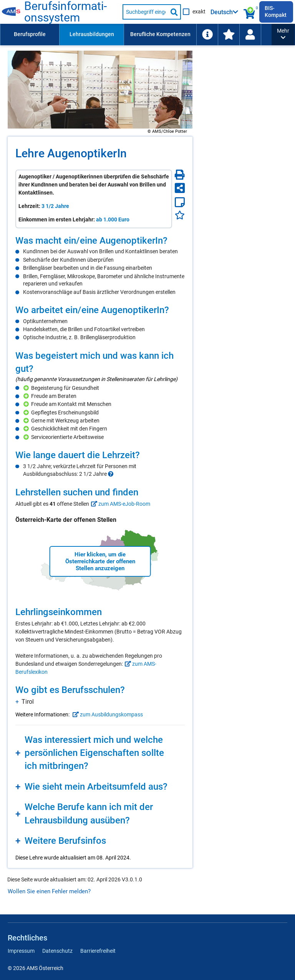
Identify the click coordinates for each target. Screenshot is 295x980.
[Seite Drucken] (180, 175)
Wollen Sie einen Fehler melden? (49, 891)
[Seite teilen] (180, 188)
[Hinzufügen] (27, 388)
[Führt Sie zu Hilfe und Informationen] (207, 35)
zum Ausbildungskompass (107, 714)
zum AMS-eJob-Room (120, 504)
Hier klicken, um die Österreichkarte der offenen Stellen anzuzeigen (100, 561)
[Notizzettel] (180, 202)
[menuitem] (30, 35)
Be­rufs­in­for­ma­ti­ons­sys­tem (65, 12)
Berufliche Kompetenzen (160, 34)
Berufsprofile (30, 34)
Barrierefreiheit (98, 951)
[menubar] (136, 35)
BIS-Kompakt (276, 12)
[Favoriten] (180, 215)
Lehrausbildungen (92, 34)
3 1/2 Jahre (55, 206)
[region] (100, 265)
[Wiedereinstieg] (250, 35)
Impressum (21, 951)
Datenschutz (57, 951)
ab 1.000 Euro (113, 219)
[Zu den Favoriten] (229, 35)
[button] (283, 35)
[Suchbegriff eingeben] (145, 12)
